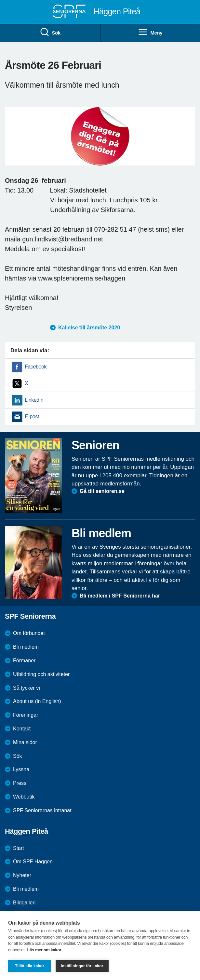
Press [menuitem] (20, 783)
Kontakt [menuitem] (22, 729)
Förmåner (24, 661)
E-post (32, 417)
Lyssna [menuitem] (21, 769)
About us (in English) (37, 701)
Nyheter (22, 875)
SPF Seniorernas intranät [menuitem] (42, 810)
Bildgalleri (24, 903)
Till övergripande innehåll (0, 0)
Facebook (36, 367)
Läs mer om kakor (44, 950)
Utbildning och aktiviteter (41, 674)
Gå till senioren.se (102, 491)
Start (19, 848)
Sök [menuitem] (50, 32)
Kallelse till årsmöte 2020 (89, 328)
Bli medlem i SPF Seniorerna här (120, 596)
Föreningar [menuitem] (26, 715)
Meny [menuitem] (150, 32)
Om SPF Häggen (33, 862)
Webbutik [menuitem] (24, 797)
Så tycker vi (27, 688)
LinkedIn (34, 400)
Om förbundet (29, 633)
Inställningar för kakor (82, 966)
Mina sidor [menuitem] (25, 742)
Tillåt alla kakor (30, 966)
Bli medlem (26, 647)
